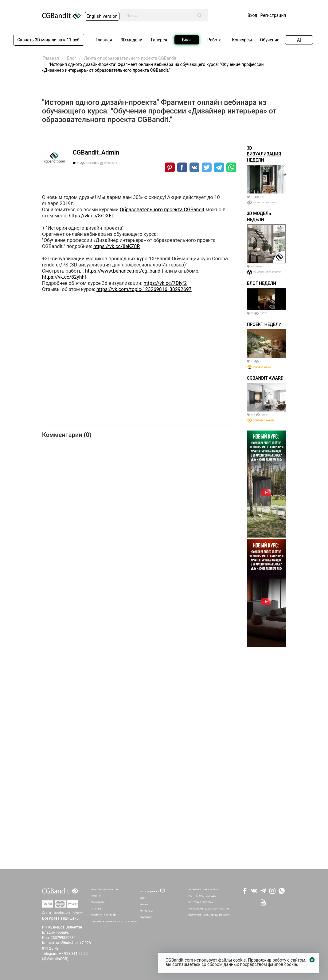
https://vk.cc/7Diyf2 (165, 283)
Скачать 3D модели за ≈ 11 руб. (49, 40)
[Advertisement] (267, 740)
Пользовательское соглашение (209, 909)
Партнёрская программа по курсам (114, 922)
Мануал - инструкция (105, 889)
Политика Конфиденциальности (210, 915)
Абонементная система (204, 889)
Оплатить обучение (104, 915)
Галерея (96, 909)
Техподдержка (149, 892)
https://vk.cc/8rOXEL (92, 216)
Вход (252, 15)
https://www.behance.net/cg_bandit (124, 271)
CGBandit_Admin (96, 152)
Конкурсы (146, 911)
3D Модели (98, 902)
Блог (143, 898)
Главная (96, 896)
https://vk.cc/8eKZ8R (117, 246)
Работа (144, 904)
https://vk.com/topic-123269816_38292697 (144, 289)
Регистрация (273, 15)
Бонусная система (201, 902)
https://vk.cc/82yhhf (64, 277)
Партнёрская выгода (202, 896)
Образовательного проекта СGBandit (162, 210)
